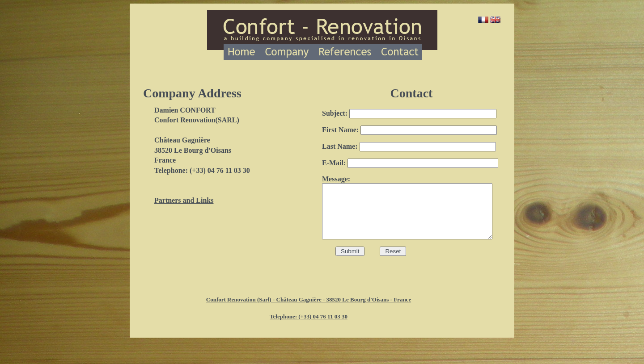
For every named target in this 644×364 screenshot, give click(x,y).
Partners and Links (184, 200)
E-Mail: (410, 163)
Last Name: (409, 146)
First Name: (409, 130)
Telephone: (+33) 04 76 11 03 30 (309, 320)
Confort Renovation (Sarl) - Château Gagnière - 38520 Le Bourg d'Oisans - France (309, 303)
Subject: (409, 113)
